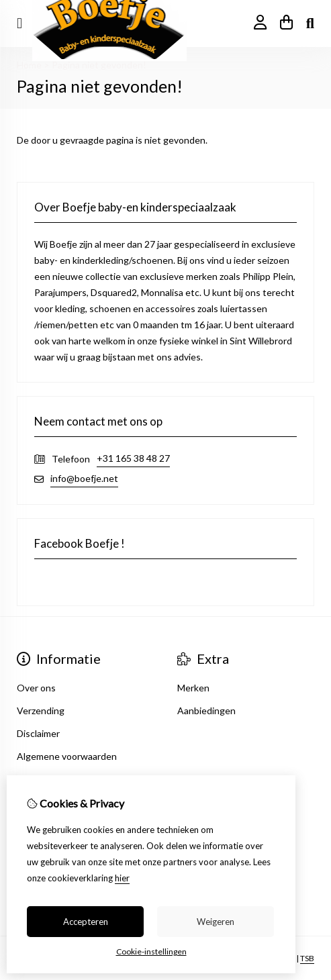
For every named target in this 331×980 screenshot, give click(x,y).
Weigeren (216, 922)
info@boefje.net (84, 478)
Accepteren (86, 922)
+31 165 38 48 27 (133, 458)
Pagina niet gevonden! (99, 65)
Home (29, 65)
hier (122, 878)
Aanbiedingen (206, 710)
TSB (307, 958)
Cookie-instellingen (151, 951)
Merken (193, 688)
